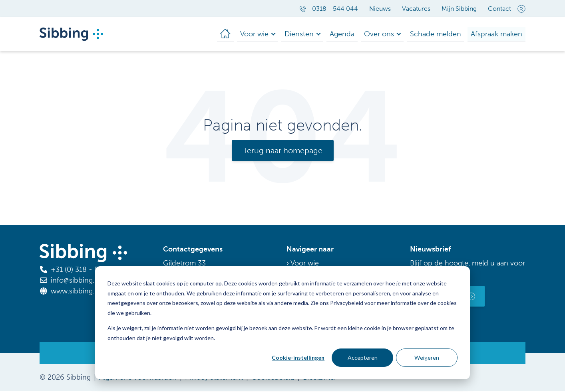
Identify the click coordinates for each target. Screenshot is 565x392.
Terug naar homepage (283, 152)
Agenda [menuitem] (360, 35)
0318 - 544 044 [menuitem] (329, 9)
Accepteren (363, 357)
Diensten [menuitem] (320, 35)
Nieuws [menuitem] (380, 9)
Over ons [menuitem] (393, 35)
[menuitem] (250, 35)
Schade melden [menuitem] (445, 35)
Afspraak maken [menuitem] (499, 35)
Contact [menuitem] (499, 9)
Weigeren (427, 357)
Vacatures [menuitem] (416, 9)
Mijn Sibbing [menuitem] (459, 9)
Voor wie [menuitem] (278, 35)
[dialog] (282, 323)
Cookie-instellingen (298, 357)
